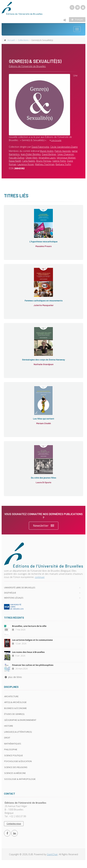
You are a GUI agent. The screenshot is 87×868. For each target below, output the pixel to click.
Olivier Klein (31, 158)
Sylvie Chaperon (66, 154)
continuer (40, 577)
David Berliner (49, 154)
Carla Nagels (29, 161)
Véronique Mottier (66, 158)
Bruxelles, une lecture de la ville (29, 626)
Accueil (11, 40)
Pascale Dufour (17, 158)
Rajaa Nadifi (15, 161)
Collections (23, 40)
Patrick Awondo (63, 151)
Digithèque (10, 593)
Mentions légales (14, 598)
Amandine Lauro (47, 158)
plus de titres (13, 677)
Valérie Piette (59, 161)
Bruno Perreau (44, 161)
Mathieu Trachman (45, 164)
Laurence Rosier (26, 164)
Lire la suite (56, 140)
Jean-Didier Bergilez (31, 154)
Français (77, 19)
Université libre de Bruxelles (20, 588)
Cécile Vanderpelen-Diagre (64, 147)
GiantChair (52, 854)
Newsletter (44, 526)
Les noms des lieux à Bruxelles (28, 652)
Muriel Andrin (47, 151)
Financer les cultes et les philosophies (33, 665)
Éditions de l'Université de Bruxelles (27, 66)
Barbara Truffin (63, 164)
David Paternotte (40, 147)
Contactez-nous (14, 824)
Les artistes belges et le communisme (32, 640)
